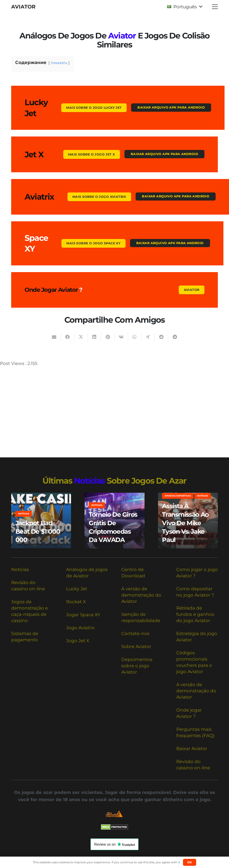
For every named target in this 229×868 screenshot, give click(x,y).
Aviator (122, 36)
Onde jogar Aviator (51, 290)
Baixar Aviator (192, 749)
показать (59, 63)
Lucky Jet (77, 589)
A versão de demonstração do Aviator (141, 595)
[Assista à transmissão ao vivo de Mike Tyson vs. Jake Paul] (188, 521)
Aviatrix (39, 197)
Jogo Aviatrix (80, 628)
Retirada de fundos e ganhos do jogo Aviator (195, 614)
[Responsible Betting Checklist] (114, 814)
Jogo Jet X (78, 641)
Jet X (34, 154)
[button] (185, 7)
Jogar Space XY (83, 615)
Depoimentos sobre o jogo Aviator (137, 666)
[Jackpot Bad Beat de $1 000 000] (41, 521)
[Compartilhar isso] (68, 337)
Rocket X (76, 602)
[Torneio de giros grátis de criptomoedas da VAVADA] (114, 521)
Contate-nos (135, 633)
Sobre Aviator (136, 646)
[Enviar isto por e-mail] (54, 337)
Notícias (20, 569)
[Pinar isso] (108, 337)
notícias (89, 481)
